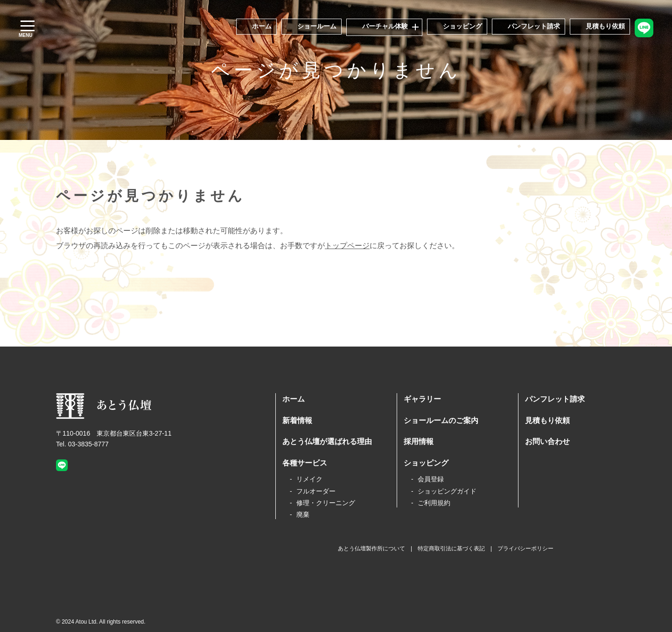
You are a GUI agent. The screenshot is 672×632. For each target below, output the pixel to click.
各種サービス (305, 463)
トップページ (347, 246)
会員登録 (431, 479)
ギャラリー (422, 399)
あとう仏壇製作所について (371, 549)
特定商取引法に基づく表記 (451, 549)
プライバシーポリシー (525, 549)
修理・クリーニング (326, 503)
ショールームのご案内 (441, 420)
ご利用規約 (434, 503)
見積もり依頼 (547, 420)
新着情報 (297, 420)
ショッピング (426, 463)
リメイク (309, 479)
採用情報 (419, 441)
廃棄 (303, 514)
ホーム (294, 399)
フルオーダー (316, 491)
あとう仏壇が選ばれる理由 (327, 441)
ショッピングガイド (447, 491)
